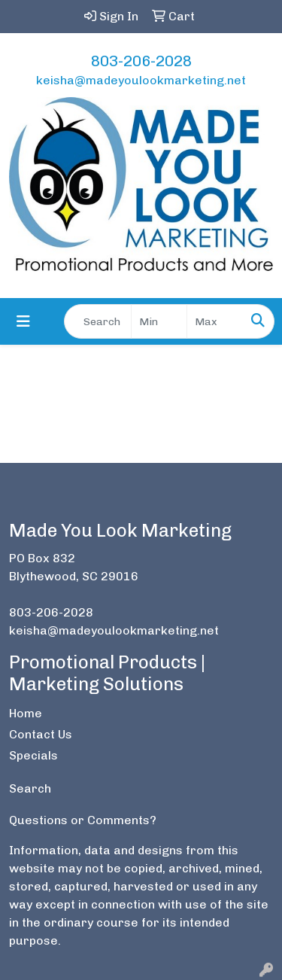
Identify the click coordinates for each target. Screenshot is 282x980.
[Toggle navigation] (23, 321)
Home (26, 713)
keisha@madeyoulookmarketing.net (141, 80)
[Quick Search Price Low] (159, 321)
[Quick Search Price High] (215, 321)
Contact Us (41, 734)
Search (30, 788)
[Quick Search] (98, 321)
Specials (33, 755)
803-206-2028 (141, 61)
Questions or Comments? (83, 820)
